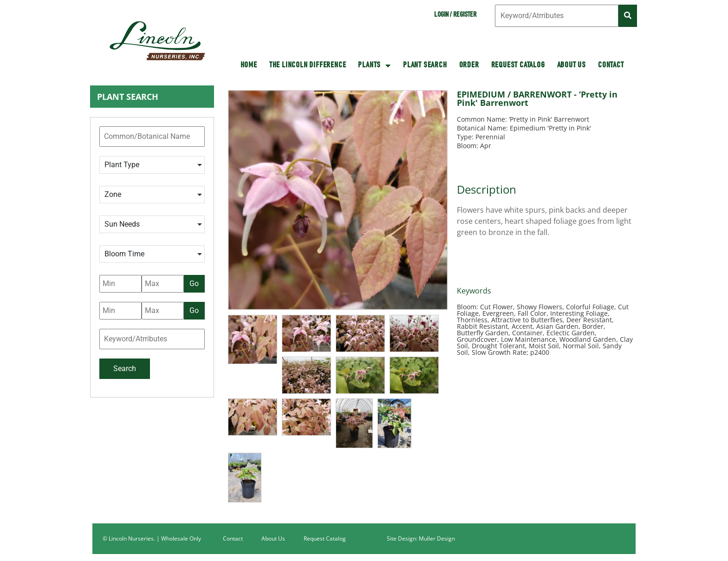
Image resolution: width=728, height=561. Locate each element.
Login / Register (455, 15)
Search (125, 369)
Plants (374, 65)
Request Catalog (518, 65)
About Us (572, 65)
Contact (611, 65)
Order (469, 65)
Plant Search (425, 65)
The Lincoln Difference (308, 65)
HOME (249, 65)
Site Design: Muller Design (421, 538)
